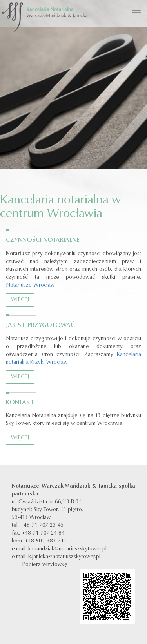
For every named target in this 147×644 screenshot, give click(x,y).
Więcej (20, 300)
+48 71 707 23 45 (42, 526)
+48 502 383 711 (46, 541)
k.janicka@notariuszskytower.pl (64, 557)
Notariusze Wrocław (30, 285)
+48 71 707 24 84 (43, 533)
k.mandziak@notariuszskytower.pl (67, 549)
